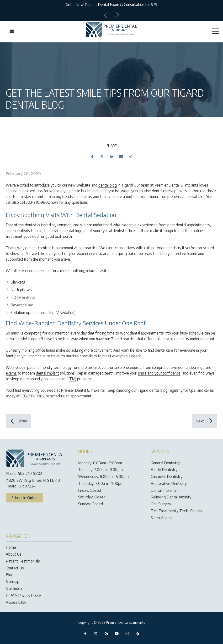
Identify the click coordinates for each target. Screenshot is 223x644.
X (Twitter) (96, 634)
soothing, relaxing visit (88, 271)
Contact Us (12, 31)
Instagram (127, 634)
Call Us (5, 31)
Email (121, 157)
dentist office (124, 231)
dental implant (47, 373)
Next (117, 15)
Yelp (138, 634)
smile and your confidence (159, 373)
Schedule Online (24, 498)
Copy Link (131, 157)
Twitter (102, 157)
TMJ (73, 379)
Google (106, 634)
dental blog (108, 185)
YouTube (117, 634)
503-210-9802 (38, 202)
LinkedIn (111, 157)
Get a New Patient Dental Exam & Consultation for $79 (111, 5)
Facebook (92, 157)
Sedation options (24, 313)
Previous (106, 15)
